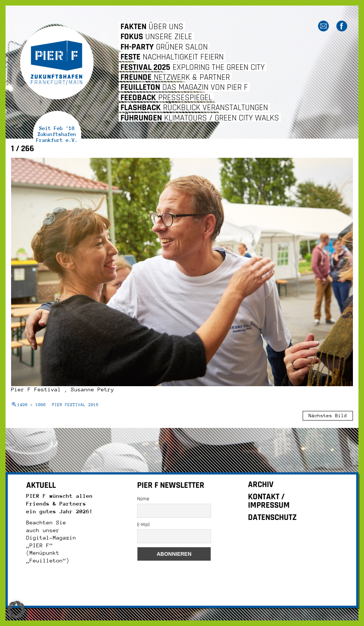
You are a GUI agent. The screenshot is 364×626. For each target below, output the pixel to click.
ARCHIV (261, 485)
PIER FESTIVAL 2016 (75, 405)
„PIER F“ (40, 545)
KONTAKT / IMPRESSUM (269, 501)
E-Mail (143, 525)
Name (143, 499)
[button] (16, 610)
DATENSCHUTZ (272, 518)
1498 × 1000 (32, 405)
